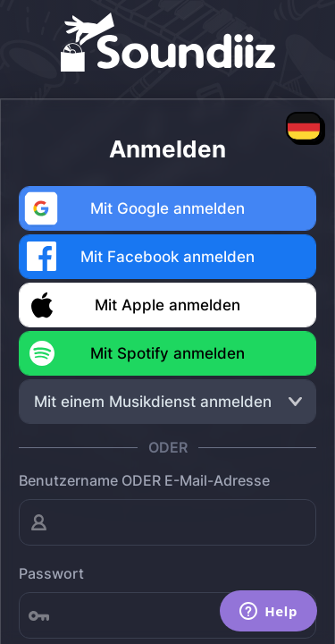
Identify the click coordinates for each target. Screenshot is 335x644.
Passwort (51, 573)
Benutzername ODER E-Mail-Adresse (144, 480)
